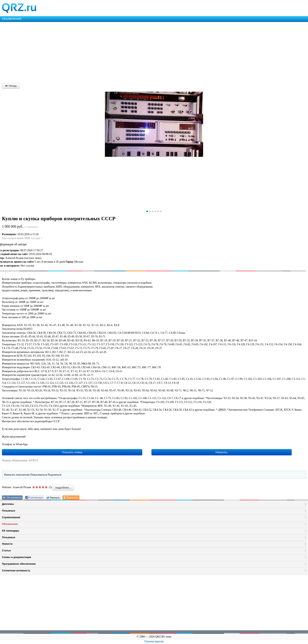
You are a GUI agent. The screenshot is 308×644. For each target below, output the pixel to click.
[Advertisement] (118, 51)
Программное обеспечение (19, 564)
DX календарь (11, 531)
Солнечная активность (16, 570)
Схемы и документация (16, 557)
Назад (11, 86)
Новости (7, 544)
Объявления (10, 524)
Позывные (9, 511)
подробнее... (63, 488)
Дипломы (8, 504)
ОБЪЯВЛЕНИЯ (12, 19)
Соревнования (11, 517)
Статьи (6, 550)
